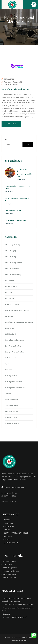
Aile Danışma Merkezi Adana (15, 220)
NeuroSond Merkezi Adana (15, 89)
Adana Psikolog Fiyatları (14, 263)
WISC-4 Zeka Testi (9, 578)
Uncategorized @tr (12, 412)
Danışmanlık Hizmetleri (11, 571)
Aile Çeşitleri (9, 281)
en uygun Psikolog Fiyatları (15, 352)
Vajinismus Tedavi (11, 418)
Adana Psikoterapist (12, 269)
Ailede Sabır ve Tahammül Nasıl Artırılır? (18, 605)
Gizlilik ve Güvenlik (11, 543)
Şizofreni (8, 394)
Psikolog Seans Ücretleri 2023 (16, 388)
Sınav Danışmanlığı (11, 400)
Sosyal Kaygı (7, 565)
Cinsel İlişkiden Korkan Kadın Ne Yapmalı (19, 322)
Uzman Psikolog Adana (13, 210)
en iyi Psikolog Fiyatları (13, 346)
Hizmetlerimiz (9, 526)
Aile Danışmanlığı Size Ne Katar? (15, 617)
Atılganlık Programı (12, 304)
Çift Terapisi (9, 316)
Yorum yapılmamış (10, 85)
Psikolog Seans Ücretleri (13, 382)
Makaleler (8, 370)
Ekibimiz (7, 530)
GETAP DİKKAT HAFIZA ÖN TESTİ (16, 533)
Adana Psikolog (10, 257)
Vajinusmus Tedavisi (12, 424)
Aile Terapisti (10, 298)
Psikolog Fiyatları (11, 376)
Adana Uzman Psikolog (13, 275)
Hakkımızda (8, 523)
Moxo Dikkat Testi (9, 574)
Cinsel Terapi (9, 328)
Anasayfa (8, 520)
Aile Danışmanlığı (11, 287)
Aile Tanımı (9, 293)
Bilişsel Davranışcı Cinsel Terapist (17, 310)
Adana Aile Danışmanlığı (12, 82)
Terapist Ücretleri (11, 406)
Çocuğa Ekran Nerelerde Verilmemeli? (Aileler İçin (25, 173)
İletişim (7, 540)
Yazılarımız (8, 536)
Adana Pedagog (10, 251)
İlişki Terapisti (10, 364)
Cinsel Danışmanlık (10, 568)
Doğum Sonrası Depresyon (14, 340)
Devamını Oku (11, 124)
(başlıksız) (6, 614)
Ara (6, 140)
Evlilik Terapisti (10, 358)
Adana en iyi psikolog (12, 245)
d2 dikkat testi (10, 334)
